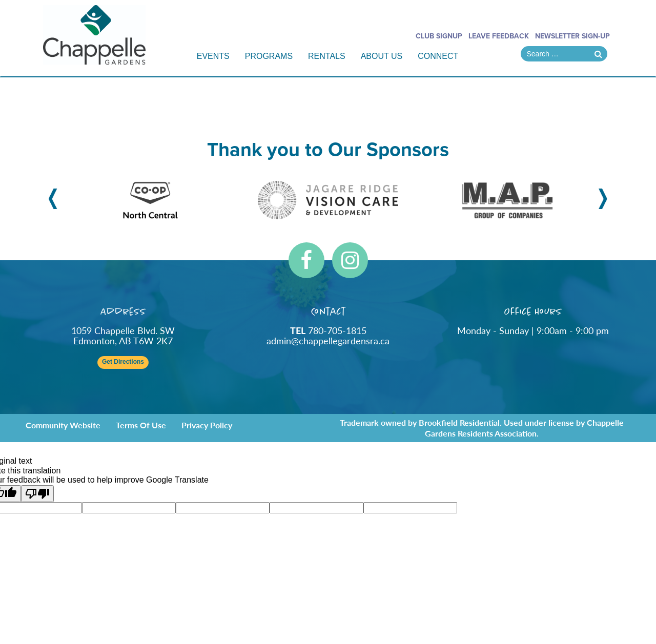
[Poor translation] (37, 494)
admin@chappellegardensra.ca (328, 340)
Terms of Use (141, 425)
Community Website (63, 425)
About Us (382, 56)
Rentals (327, 56)
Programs (269, 56)
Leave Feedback (499, 36)
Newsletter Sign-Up (572, 36)
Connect (438, 56)
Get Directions (123, 362)
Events (213, 56)
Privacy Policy (207, 425)
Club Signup (439, 36)
